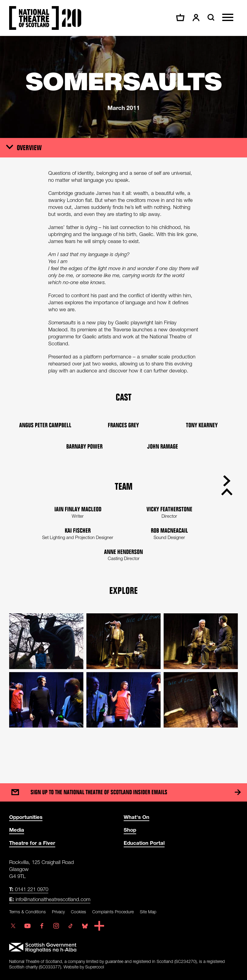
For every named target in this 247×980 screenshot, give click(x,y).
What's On (136, 817)
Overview (29, 147)
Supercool (95, 967)
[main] (123, 404)
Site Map (148, 912)
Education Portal (144, 843)
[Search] (210, 17)
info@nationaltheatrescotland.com (50, 899)
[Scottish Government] (123, 948)
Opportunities (26, 817)
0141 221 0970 (29, 889)
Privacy (58, 912)
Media (17, 830)
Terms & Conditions (27, 912)
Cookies (78, 912)
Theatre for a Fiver (32, 843)
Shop (130, 830)
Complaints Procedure (113, 912)
